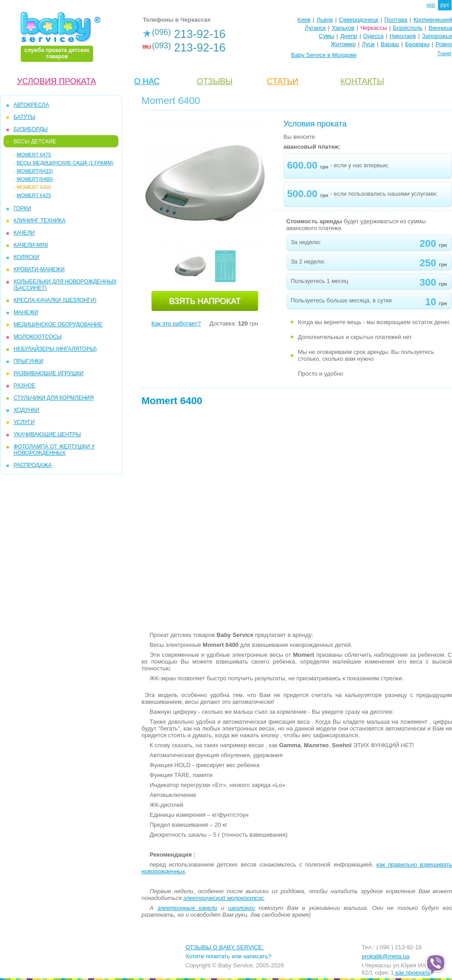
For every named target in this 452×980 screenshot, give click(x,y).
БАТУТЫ (24, 117)
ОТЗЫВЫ (215, 81)
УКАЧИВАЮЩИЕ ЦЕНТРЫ (47, 434)
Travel (444, 53)
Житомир (343, 44)
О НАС (147, 81)
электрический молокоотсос (224, 898)
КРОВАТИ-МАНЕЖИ (39, 269)
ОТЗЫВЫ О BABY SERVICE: (224, 947)
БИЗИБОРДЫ (31, 129)
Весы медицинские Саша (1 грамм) (65, 163)
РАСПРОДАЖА (33, 465)
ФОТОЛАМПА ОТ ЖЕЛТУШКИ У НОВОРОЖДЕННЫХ (54, 450)
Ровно (444, 44)
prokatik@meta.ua (386, 956)
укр (431, 5)
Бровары (417, 44)
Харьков (343, 28)
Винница (440, 28)
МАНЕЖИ (26, 312)
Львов (325, 20)
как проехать (412, 973)
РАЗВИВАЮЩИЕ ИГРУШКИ (49, 373)
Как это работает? (176, 323)
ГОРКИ (22, 208)
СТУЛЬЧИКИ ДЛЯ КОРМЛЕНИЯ (54, 398)
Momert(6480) (35, 179)
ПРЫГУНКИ (28, 361)
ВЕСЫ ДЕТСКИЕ (35, 141)
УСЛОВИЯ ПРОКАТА (57, 81)
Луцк (368, 44)
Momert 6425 (34, 195)
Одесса (374, 36)
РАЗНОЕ (24, 386)
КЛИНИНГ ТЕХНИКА (40, 221)
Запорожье (437, 36)
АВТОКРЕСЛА (31, 105)
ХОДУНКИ (26, 410)
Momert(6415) (35, 171)
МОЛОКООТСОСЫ (38, 337)
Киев (304, 20)
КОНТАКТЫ (362, 81)
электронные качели (187, 908)
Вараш (390, 44)
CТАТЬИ (282, 81)
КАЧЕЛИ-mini (31, 245)
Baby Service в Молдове (324, 55)
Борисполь (407, 28)
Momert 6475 (34, 155)
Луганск (315, 28)
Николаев (403, 36)
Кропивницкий (433, 20)
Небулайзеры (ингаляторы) (55, 349)
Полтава (396, 20)
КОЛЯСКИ (26, 257)
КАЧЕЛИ (24, 233)
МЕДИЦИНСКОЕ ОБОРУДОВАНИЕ (58, 325)
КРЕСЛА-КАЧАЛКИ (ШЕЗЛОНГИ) (55, 300)
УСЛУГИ (24, 422)
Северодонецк (359, 20)
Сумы (326, 36)
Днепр (349, 36)
